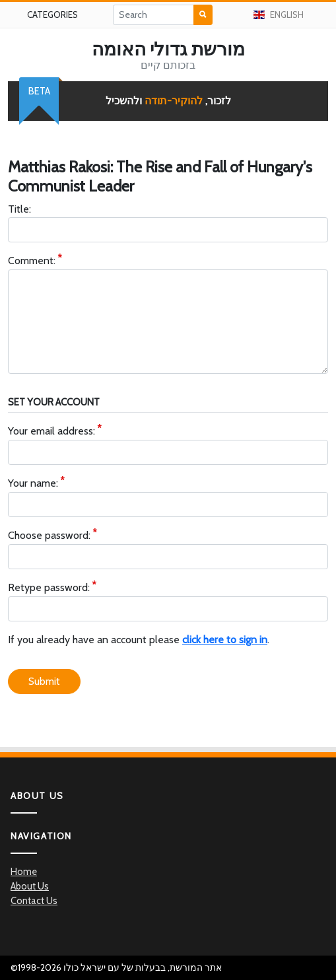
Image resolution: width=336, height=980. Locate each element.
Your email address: (51, 432)
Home (24, 872)
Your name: (33, 484)
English (278, 15)
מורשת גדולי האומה (168, 49)
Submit (44, 681)
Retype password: (49, 588)
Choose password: (49, 536)
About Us (30, 886)
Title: (19, 209)
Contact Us (34, 901)
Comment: (32, 261)
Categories (52, 15)
